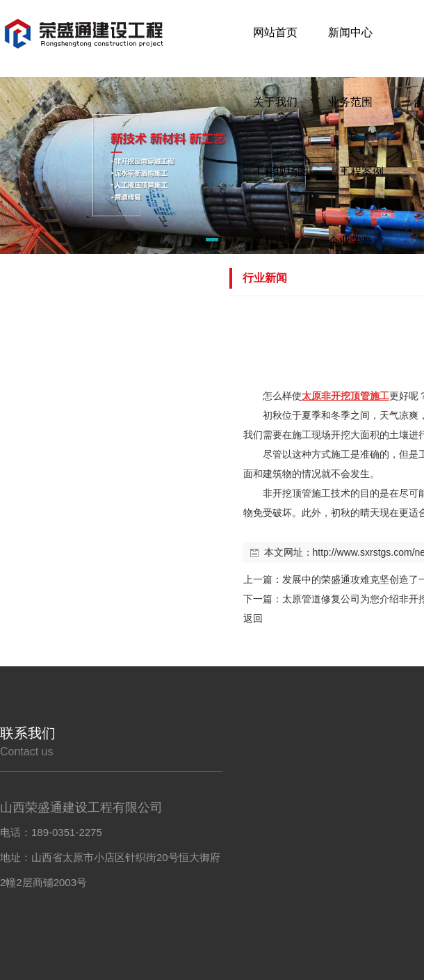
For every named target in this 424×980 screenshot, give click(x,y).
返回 (253, 618)
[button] (194, 242)
